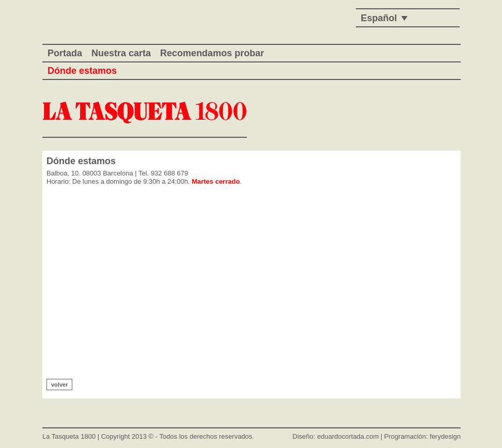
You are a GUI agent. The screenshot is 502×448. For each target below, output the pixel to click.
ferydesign (445, 436)
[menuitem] (382, 18)
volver (59, 385)
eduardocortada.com (348, 436)
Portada (65, 53)
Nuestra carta (121, 53)
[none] (382, 18)
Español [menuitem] (379, 18)
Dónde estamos (82, 71)
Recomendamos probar (212, 53)
